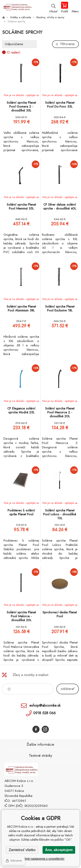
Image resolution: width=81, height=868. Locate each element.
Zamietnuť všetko (22, 850)
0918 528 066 (44, 713)
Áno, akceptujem (59, 850)
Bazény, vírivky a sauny (50, 17)
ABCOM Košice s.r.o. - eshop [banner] (17, 8)
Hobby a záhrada (21, 17)
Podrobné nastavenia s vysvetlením (40, 859)
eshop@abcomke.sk (45, 705)
